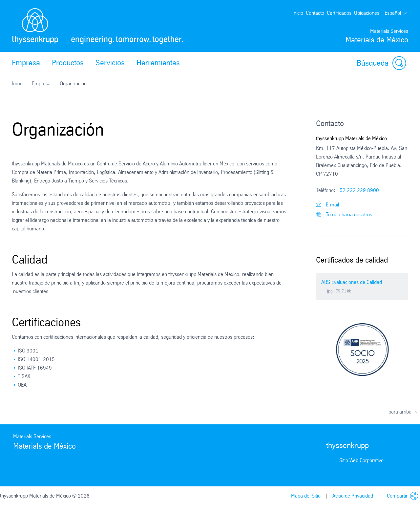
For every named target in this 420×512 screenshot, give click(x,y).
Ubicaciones (367, 13)
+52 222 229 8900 (358, 190)
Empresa (26, 63)
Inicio (298, 13)
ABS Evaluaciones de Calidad (352, 282)
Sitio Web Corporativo (361, 460)
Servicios (110, 63)
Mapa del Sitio (306, 496)
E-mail (327, 205)
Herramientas (158, 63)
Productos (68, 63)
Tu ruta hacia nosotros (344, 214)
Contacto (315, 13)
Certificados (339, 13)
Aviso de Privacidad (353, 496)
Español (396, 13)
